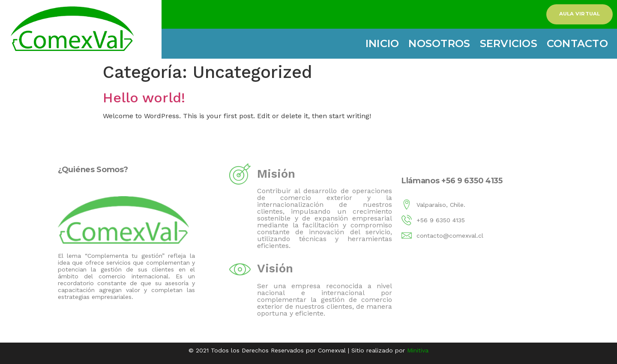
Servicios (509, 43)
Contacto (577, 43)
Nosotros (439, 43)
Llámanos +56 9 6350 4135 (452, 181)
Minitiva (418, 350)
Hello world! (144, 98)
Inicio (382, 43)
